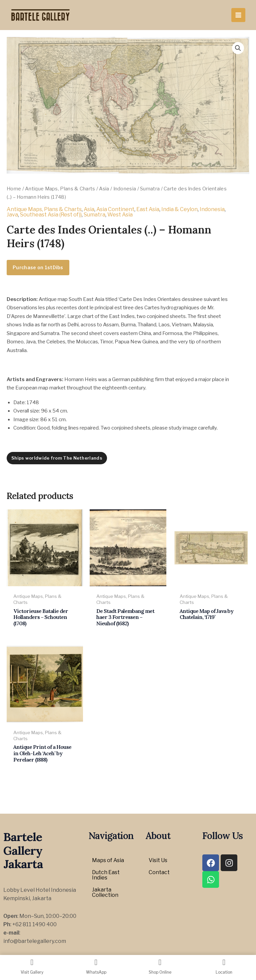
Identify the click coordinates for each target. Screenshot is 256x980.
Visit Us (158, 860)
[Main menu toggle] (238, 15)
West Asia (120, 215)
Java (12, 215)
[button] (238, 48)
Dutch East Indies (106, 875)
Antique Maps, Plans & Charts (60, 189)
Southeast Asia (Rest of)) (51, 215)
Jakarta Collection (105, 892)
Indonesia (125, 189)
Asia (104, 189)
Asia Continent (115, 209)
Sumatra (150, 189)
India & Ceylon (179, 209)
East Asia (148, 209)
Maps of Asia (108, 860)
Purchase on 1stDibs (38, 267)
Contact (159, 872)
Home (14, 189)
